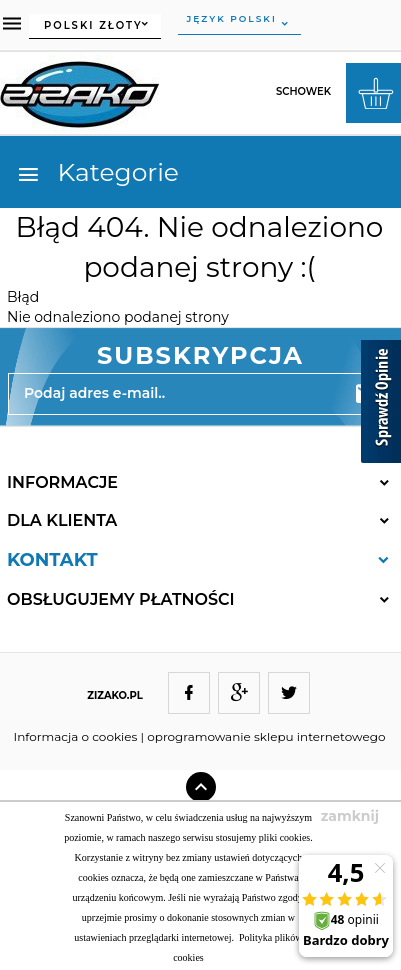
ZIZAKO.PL (115, 695)
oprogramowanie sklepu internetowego (266, 736)
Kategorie (97, 172)
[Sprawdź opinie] (381, 405)
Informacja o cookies (76, 736)
